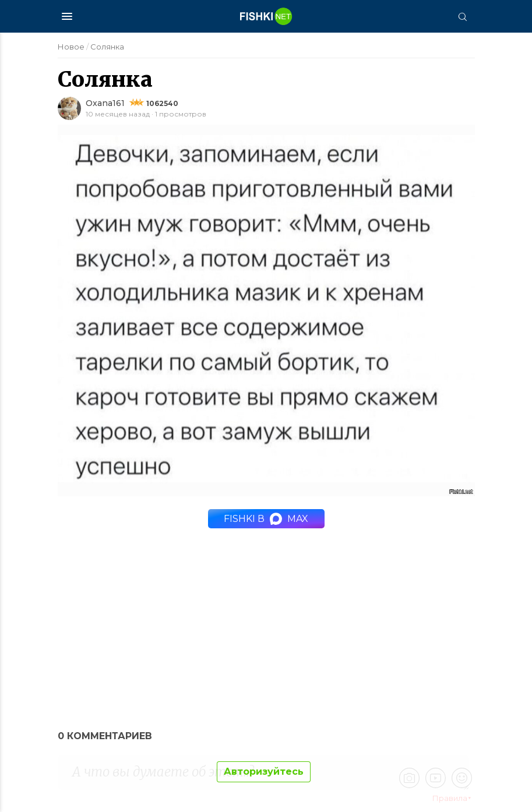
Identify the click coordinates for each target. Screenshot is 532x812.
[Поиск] (463, 16)
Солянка (107, 47)
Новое (71, 47)
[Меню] (67, 16)
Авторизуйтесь (264, 772)
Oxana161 (105, 103)
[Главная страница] (266, 16)
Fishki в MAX (266, 519)
